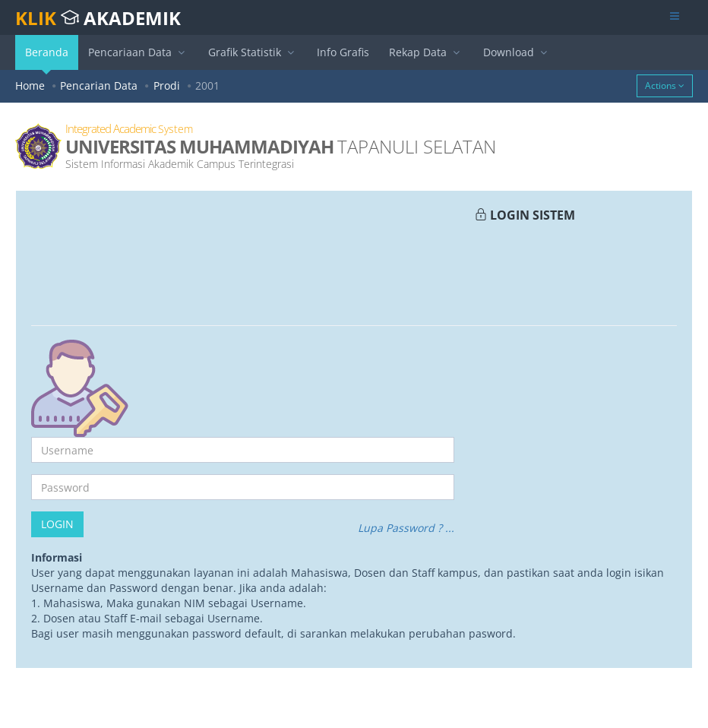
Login (57, 524)
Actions (665, 85)
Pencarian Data (99, 85)
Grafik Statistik (253, 52)
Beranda (47, 57)
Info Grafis (343, 52)
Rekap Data (426, 52)
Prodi (167, 85)
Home (30, 85)
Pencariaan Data (138, 52)
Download (517, 52)
